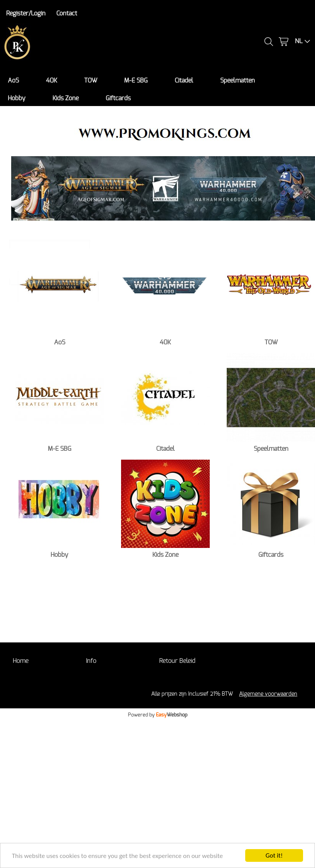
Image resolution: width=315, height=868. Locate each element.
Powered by (158, 715)
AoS (13, 81)
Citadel (184, 81)
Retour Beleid (177, 661)
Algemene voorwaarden (268, 694)
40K (51, 81)
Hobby (17, 98)
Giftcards (118, 98)
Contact (67, 13)
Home (21, 661)
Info (91, 661)
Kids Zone (66, 98)
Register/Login (26, 13)
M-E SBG (136, 81)
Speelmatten (238, 81)
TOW (91, 81)
